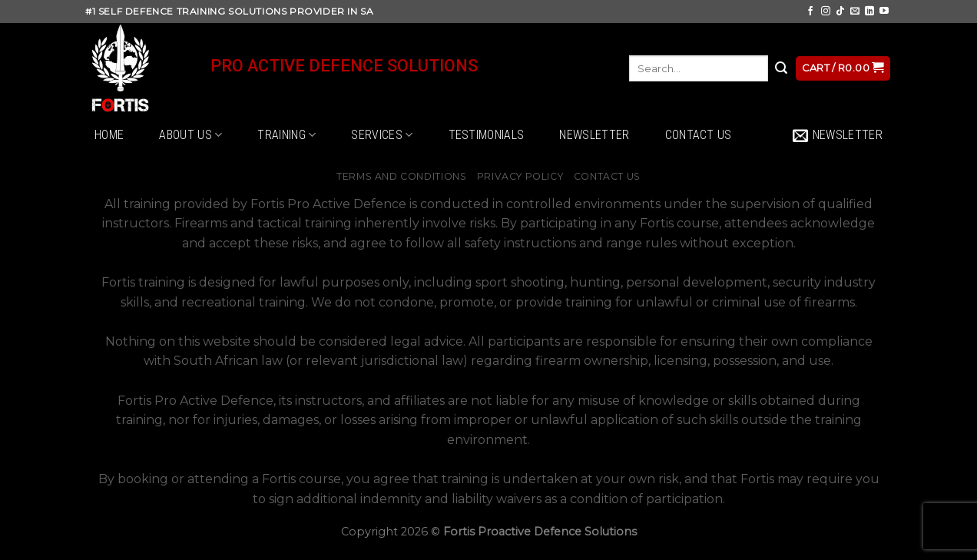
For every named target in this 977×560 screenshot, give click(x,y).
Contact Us (699, 135)
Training (286, 135)
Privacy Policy (520, 176)
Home (109, 135)
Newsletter (594, 135)
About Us (190, 135)
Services (382, 135)
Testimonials (487, 135)
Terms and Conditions (401, 176)
